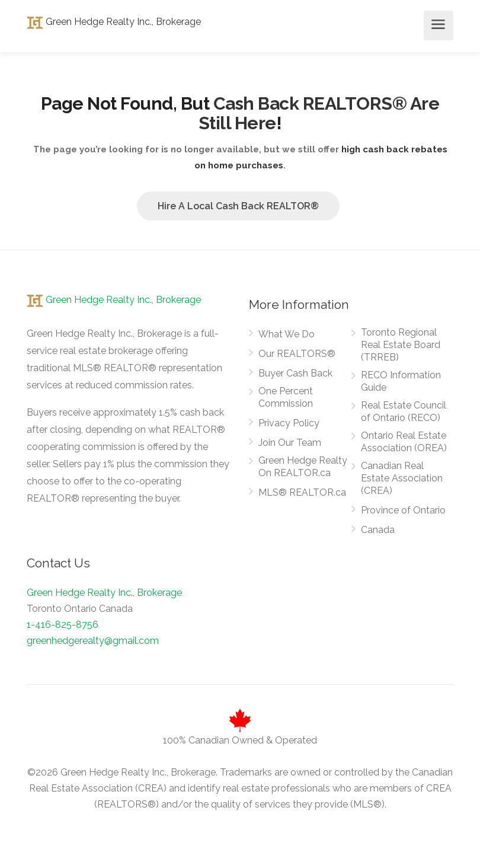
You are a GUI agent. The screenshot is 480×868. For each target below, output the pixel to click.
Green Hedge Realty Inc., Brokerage (114, 22)
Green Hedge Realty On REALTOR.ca (303, 467)
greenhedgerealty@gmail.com (93, 641)
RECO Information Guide (401, 381)
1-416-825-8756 (63, 625)
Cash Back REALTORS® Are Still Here (319, 113)
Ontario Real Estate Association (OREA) (404, 442)
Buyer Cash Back (295, 373)
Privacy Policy (289, 423)
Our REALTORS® (297, 354)
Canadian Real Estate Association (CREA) (402, 478)
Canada (378, 530)
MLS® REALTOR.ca (302, 492)
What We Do (287, 334)
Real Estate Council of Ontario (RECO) (404, 411)
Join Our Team (290, 443)
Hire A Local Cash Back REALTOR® (238, 206)
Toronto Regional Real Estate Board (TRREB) (401, 345)
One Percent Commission (286, 397)
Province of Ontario (403, 510)
